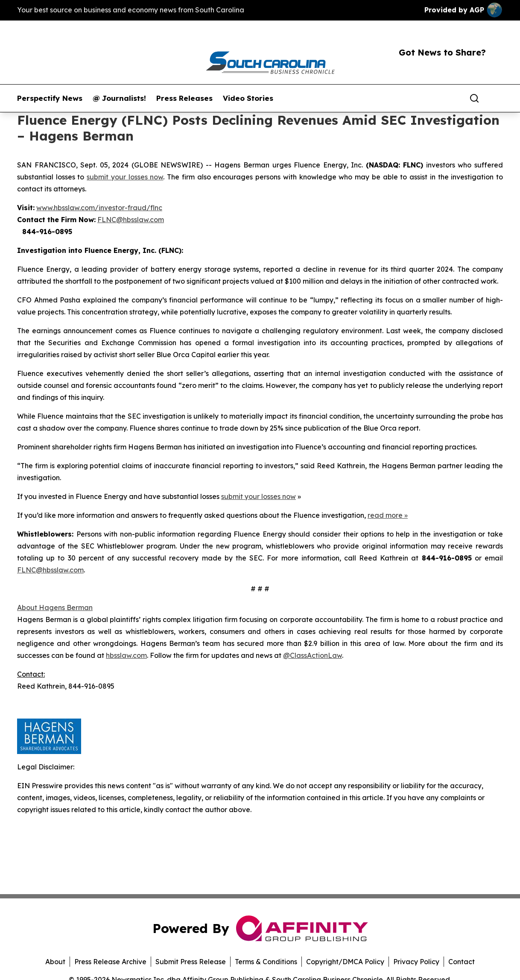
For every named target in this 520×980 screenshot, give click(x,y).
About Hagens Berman (55, 607)
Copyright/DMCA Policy (345, 962)
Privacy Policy (416, 962)
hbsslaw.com (126, 655)
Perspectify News (50, 98)
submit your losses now (125, 177)
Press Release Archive (110, 962)
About (55, 962)
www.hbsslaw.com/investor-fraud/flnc (99, 208)
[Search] (474, 98)
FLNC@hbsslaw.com (131, 220)
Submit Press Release (191, 962)
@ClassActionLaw (313, 655)
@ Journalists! (119, 98)
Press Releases (184, 98)
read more (385, 515)
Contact (462, 962)
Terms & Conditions (266, 962)
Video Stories (248, 98)
